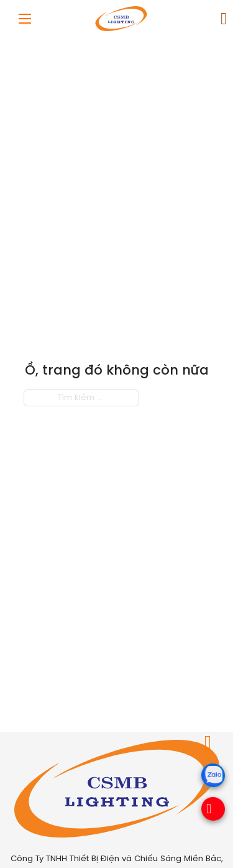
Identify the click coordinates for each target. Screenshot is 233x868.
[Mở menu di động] (25, 19)
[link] (213, 19)
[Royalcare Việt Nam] (117, 789)
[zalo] (212, 785)
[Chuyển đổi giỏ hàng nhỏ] (224, 19)
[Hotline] (208, 810)
